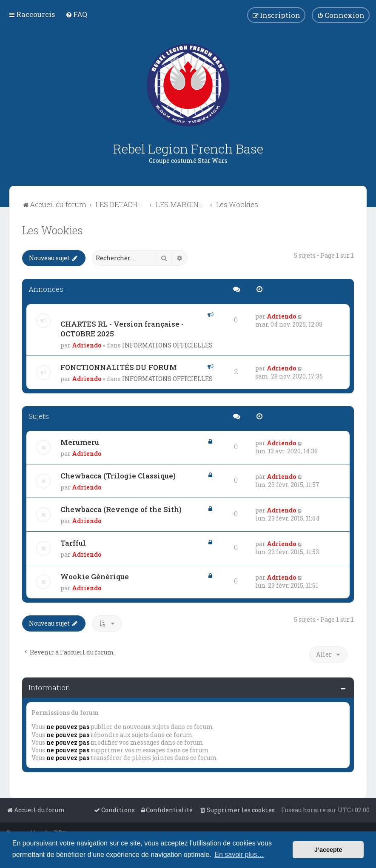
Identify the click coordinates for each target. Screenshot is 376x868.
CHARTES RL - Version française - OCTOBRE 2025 (122, 329)
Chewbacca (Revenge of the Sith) (121, 509)
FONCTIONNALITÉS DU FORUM (119, 367)
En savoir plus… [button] (239, 855)
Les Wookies (53, 230)
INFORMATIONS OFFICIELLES (167, 345)
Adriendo (87, 345)
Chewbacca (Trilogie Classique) (118, 476)
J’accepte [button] (328, 850)
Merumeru (80, 442)
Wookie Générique (95, 576)
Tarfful (73, 543)
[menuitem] (76, 14)
